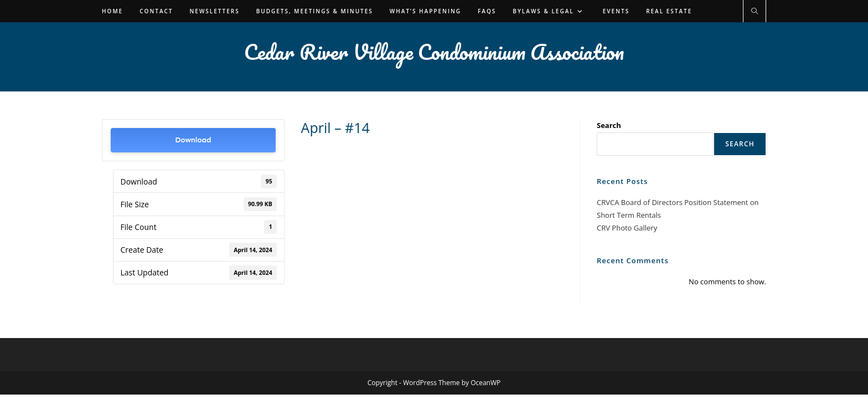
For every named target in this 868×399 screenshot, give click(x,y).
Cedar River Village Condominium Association (434, 52)
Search (609, 125)
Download (193, 140)
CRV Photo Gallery (627, 228)
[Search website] (755, 12)
